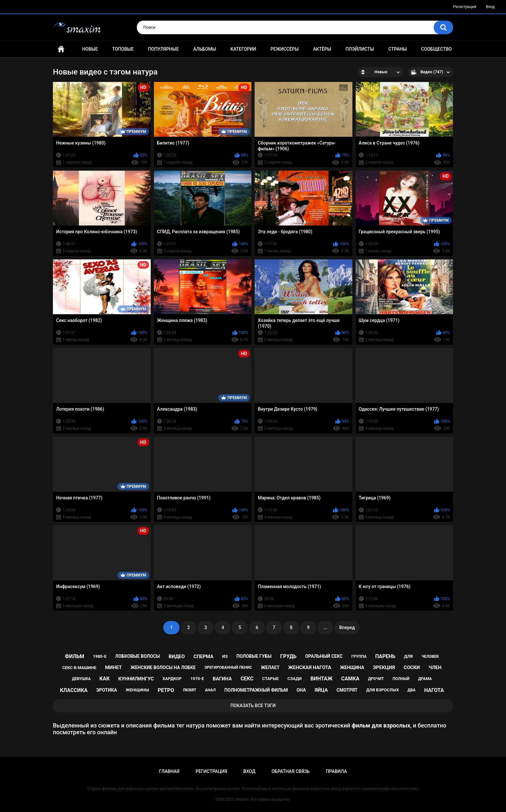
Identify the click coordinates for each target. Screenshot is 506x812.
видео (177, 657)
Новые (90, 49)
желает (270, 667)
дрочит (376, 679)
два (412, 690)
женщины (137, 690)
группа (359, 657)
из (225, 656)
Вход (490, 7)
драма (425, 679)
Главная (61, 49)
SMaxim (242, 799)
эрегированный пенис (228, 667)
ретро (166, 690)
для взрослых (383, 690)
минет (113, 667)
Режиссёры (284, 49)
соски (412, 667)
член (435, 667)
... (325, 627)
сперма (204, 657)
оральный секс (324, 656)
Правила (336, 771)
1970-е (197, 679)
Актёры (322, 49)
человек (430, 657)
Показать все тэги (253, 706)
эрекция (384, 667)
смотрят (347, 690)
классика (74, 690)
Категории (243, 49)
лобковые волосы (138, 656)
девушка (81, 679)
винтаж (321, 679)
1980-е (100, 656)
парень (385, 656)
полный (401, 679)
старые (270, 679)
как (104, 679)
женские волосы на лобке (163, 667)
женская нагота (310, 667)
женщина (352, 667)
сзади (295, 679)
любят (189, 690)
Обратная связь (290, 771)
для (408, 656)
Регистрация (465, 7)
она (301, 690)
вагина (222, 679)
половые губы (254, 656)
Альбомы (205, 49)
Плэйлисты (360, 49)
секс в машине (79, 668)
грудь (288, 656)
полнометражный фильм (256, 690)
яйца (321, 690)
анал (210, 690)
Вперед (347, 627)
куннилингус (136, 679)
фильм (75, 656)
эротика (106, 690)
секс (247, 679)
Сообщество (436, 49)
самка (350, 679)
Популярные (163, 49)
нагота (434, 690)
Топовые (123, 49)
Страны (398, 49)
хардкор (172, 679)
